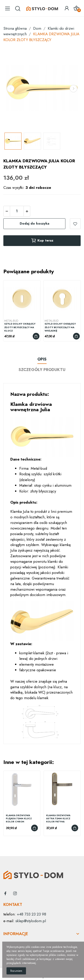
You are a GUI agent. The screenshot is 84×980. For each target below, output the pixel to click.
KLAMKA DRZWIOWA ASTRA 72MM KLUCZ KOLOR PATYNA (58, 819)
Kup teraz (42, 241)
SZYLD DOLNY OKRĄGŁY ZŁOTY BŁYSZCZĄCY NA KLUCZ (20, 327)
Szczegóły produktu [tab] (42, 370)
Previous (11, 89)
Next (73, 89)
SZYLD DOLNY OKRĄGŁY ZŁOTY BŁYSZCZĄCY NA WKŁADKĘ (60, 327)
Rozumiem (16, 971)
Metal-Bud (11, 321)
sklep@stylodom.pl (31, 921)
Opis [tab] (42, 359)
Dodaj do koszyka (34, 223)
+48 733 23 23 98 (31, 914)
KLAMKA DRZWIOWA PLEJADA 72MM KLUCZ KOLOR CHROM (19, 819)
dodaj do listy (75, 224)
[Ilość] (17, 211)
